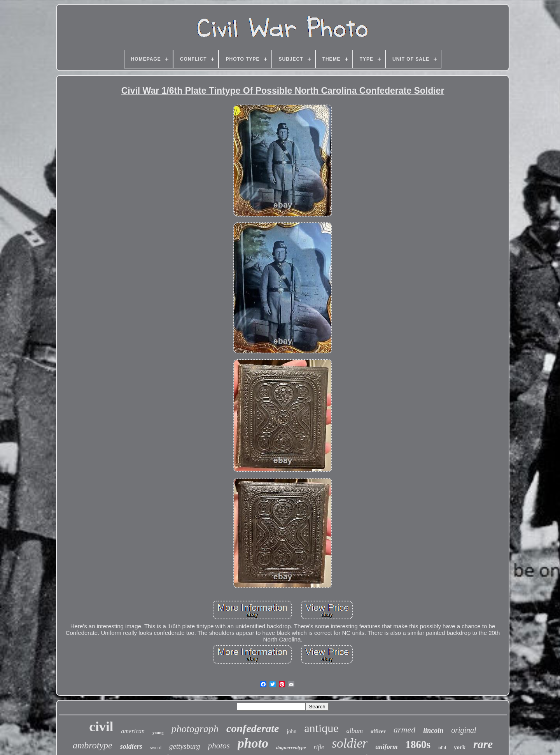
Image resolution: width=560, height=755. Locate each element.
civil (101, 727)
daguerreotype (291, 747)
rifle (319, 747)
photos (219, 746)
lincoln (433, 731)
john (291, 731)
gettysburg (185, 746)
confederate (253, 728)
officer (378, 731)
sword (156, 748)
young (158, 732)
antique (321, 728)
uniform (387, 747)
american (133, 731)
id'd (442, 748)
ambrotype (93, 745)
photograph (195, 729)
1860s (418, 745)
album (355, 731)
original (464, 730)
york (460, 747)
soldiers (131, 746)
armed (404, 730)
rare (483, 744)
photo (253, 743)
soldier (350, 743)
